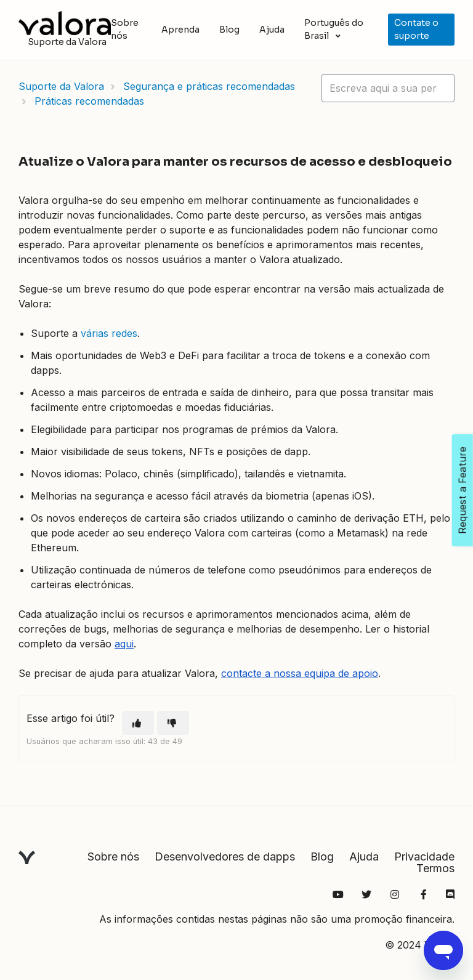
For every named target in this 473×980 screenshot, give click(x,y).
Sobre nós (125, 29)
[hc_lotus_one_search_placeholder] (388, 88)
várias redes (109, 333)
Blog (229, 30)
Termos (435, 868)
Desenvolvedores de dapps (225, 856)
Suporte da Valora (61, 86)
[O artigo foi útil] (138, 723)
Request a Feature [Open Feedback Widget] (463, 490)
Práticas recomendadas (89, 101)
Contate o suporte (416, 29)
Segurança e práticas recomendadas (209, 86)
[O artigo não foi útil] (173, 723)
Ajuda (272, 30)
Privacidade (424, 856)
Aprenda (180, 30)
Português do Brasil (334, 29)
